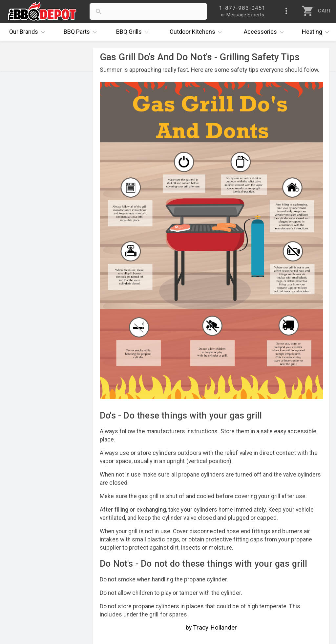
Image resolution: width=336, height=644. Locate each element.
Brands (29, 32)
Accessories (265, 32)
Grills (134, 32)
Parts (82, 32)
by (211, 627)
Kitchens (197, 32)
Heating (317, 32)
